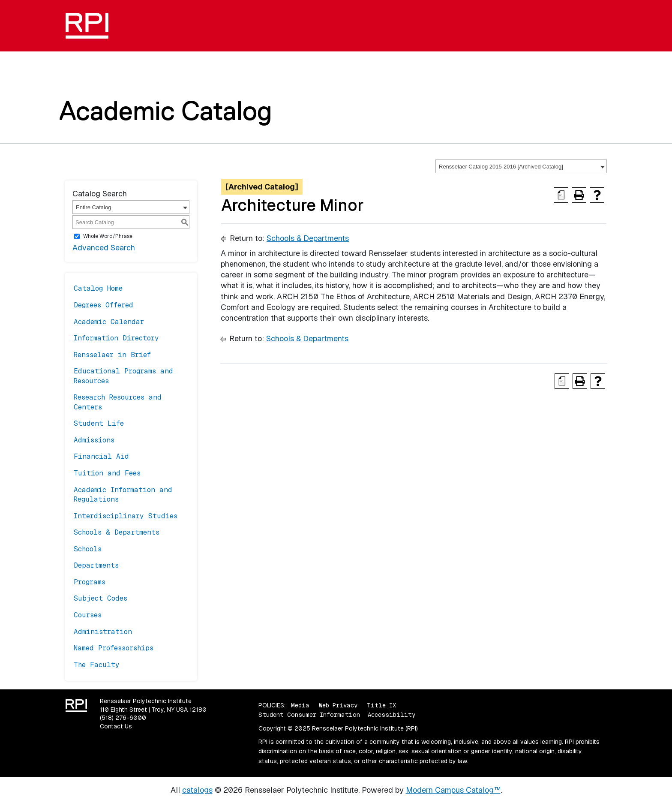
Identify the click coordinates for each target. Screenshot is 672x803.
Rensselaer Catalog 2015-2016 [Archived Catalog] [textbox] (501, 167)
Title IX (381, 705)
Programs (90, 582)
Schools (88, 549)
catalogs (197, 790)
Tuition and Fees (107, 473)
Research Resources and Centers (118, 402)
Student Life (99, 423)
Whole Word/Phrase (108, 236)
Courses (88, 615)
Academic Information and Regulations (123, 495)
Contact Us (116, 726)
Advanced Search (104, 248)
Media (300, 705)
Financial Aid (101, 456)
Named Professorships (114, 648)
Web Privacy (338, 705)
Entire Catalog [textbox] (93, 207)
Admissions (94, 440)
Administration (103, 632)
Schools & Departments (117, 532)
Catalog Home (98, 288)
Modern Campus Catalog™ (453, 790)
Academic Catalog (166, 111)
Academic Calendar (109, 322)
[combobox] (521, 166)
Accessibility (391, 715)
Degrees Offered (103, 305)
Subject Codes (100, 598)
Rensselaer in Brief (112, 355)
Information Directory (116, 338)
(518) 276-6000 (123, 718)
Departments (96, 565)
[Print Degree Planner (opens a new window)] (561, 195)
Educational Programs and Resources (123, 376)
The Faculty (97, 665)
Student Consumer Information (309, 715)
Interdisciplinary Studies (126, 516)
